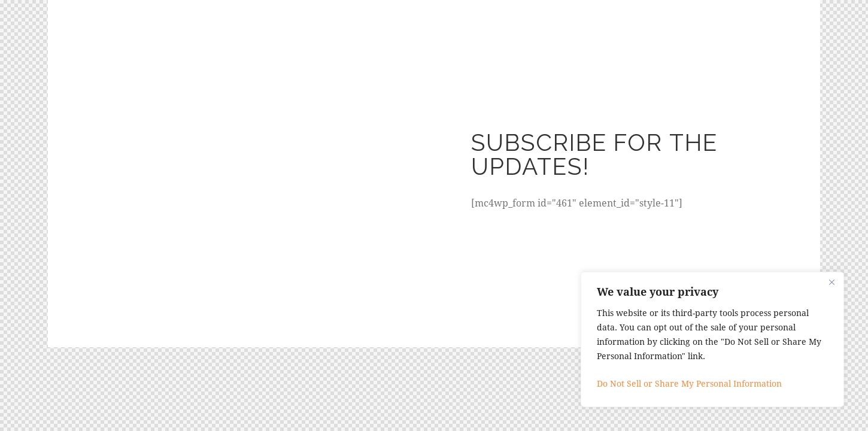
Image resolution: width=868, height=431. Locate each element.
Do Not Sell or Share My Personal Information (689, 383)
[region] (712, 339)
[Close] (831, 282)
